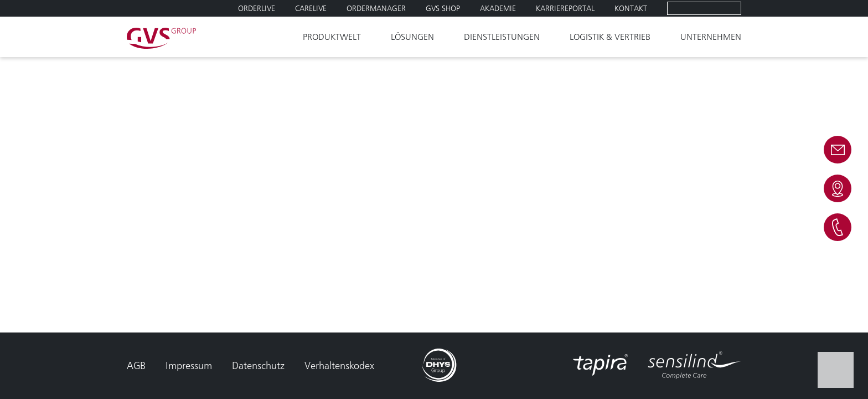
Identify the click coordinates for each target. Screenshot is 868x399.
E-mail (838, 150)
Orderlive (257, 8)
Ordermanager (376, 8)
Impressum (189, 366)
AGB (136, 366)
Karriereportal (565, 8)
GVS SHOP (443, 8)
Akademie (498, 8)
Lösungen (412, 37)
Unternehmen (711, 37)
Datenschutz (258, 366)
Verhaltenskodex (339, 366)
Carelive (311, 8)
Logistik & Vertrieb (610, 37)
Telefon (838, 227)
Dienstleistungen (502, 37)
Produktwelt (332, 37)
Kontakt (631, 8)
